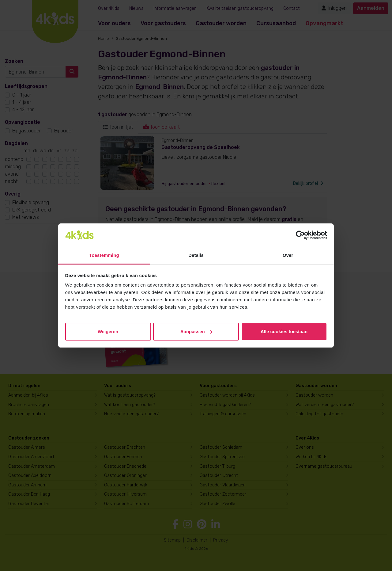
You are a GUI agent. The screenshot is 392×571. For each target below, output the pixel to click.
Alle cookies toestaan (284, 331)
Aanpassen (196, 331)
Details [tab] (196, 255)
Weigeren (108, 331)
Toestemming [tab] (104, 255)
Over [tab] (288, 255)
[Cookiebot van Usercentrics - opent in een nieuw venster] (300, 235)
